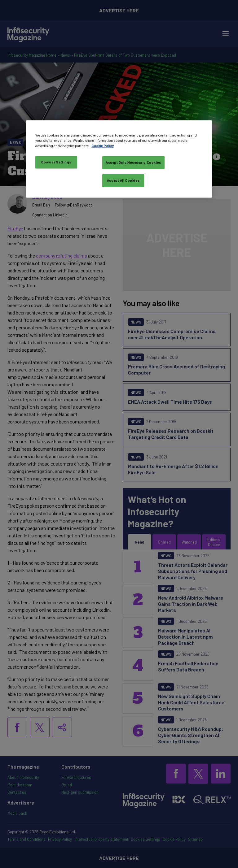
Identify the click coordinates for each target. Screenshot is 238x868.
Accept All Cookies (123, 180)
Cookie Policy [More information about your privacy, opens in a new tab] (103, 146)
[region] (119, 159)
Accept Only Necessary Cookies (133, 162)
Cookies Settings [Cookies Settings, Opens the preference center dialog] (56, 162)
